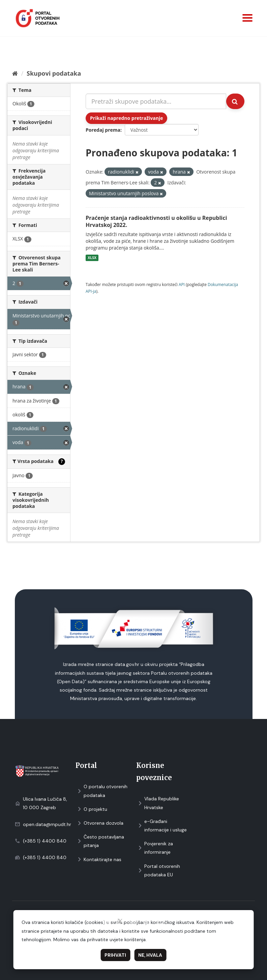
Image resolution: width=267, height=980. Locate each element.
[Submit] (235, 101)
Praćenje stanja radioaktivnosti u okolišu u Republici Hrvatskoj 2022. (156, 221)
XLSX (92, 258)
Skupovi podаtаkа (54, 73)
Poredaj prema (103, 130)
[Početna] (15, 73)
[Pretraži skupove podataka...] (156, 101)
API (182, 284)
